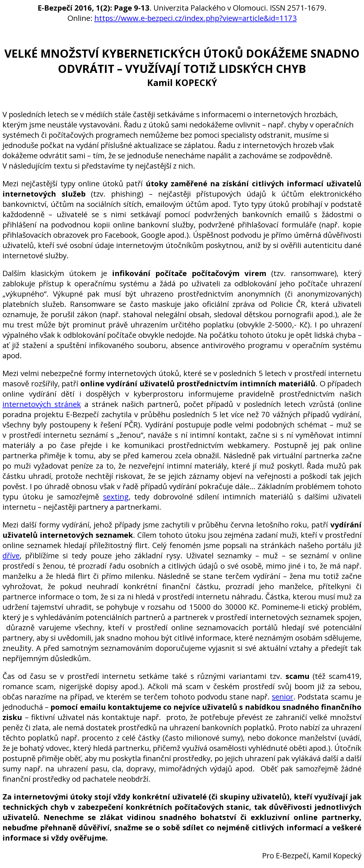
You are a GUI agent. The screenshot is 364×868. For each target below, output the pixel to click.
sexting (116, 496)
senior (283, 696)
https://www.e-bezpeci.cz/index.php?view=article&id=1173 (196, 18)
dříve (11, 555)
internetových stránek (42, 404)
